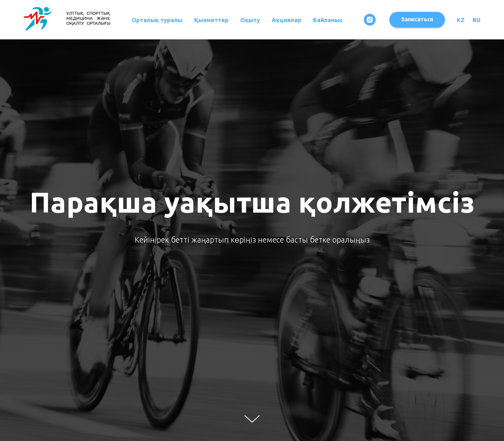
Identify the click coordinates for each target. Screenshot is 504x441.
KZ (461, 20)
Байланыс (328, 20)
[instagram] (370, 20)
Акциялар (286, 20)
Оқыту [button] (250, 20)
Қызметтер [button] (211, 20)
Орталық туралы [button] (157, 20)
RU (476, 20)
